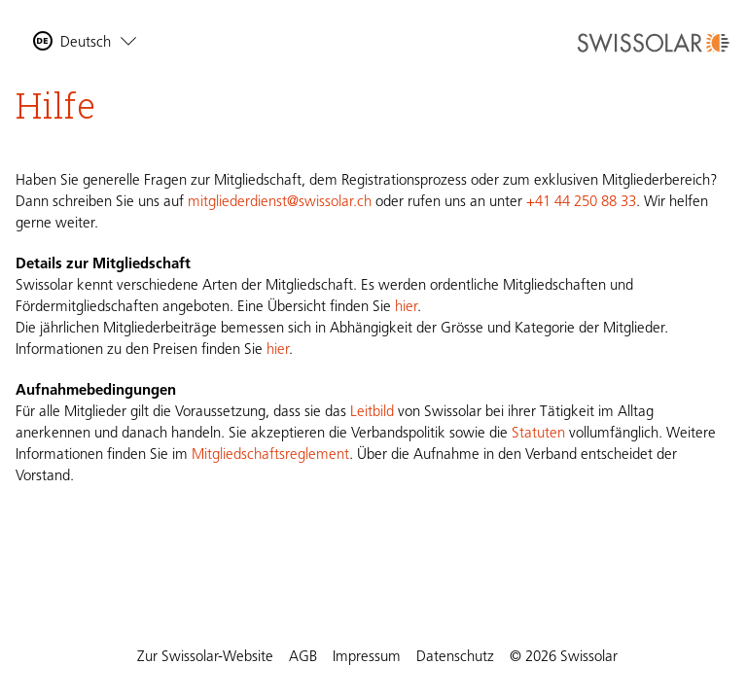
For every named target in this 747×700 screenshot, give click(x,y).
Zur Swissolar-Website (205, 658)
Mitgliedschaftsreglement (270, 455)
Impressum (367, 658)
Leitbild (372, 413)
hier (406, 308)
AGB (303, 658)
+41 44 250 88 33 (581, 203)
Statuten (538, 434)
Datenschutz (455, 658)
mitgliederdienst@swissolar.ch (280, 203)
